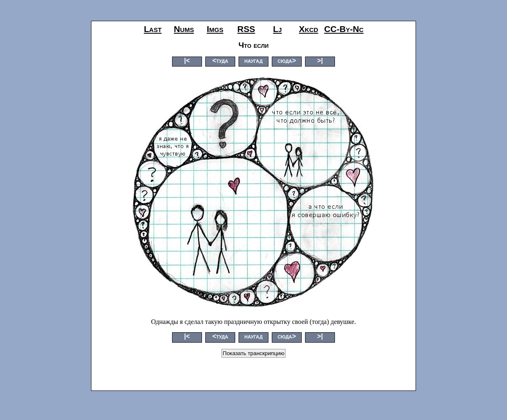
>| (320, 61)
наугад (253, 61)
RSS (246, 29)
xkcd (308, 29)
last (153, 29)
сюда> (287, 61)
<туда (220, 61)
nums (184, 29)
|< (187, 61)
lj (277, 29)
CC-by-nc (344, 29)
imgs (215, 29)
